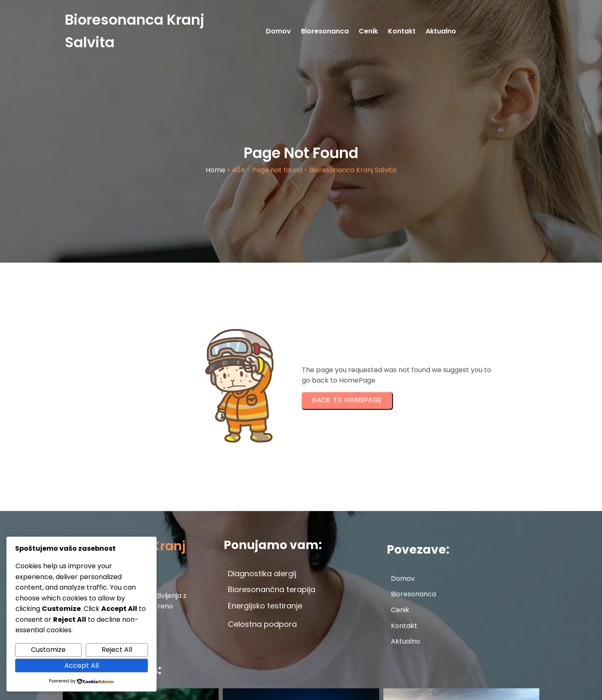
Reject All (117, 650)
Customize (48, 650)
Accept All (82, 666)
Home (216, 176)
